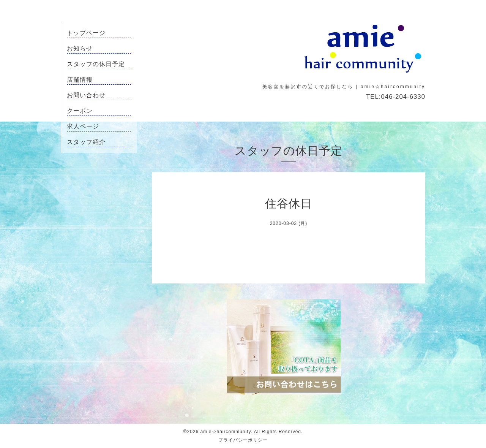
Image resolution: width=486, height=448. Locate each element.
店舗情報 (80, 80)
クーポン (80, 111)
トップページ (86, 33)
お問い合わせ (86, 95)
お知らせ (80, 48)
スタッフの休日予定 (96, 64)
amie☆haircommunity (226, 432)
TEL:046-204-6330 (396, 97)
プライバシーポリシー (243, 440)
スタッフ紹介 (86, 142)
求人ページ (83, 126)
